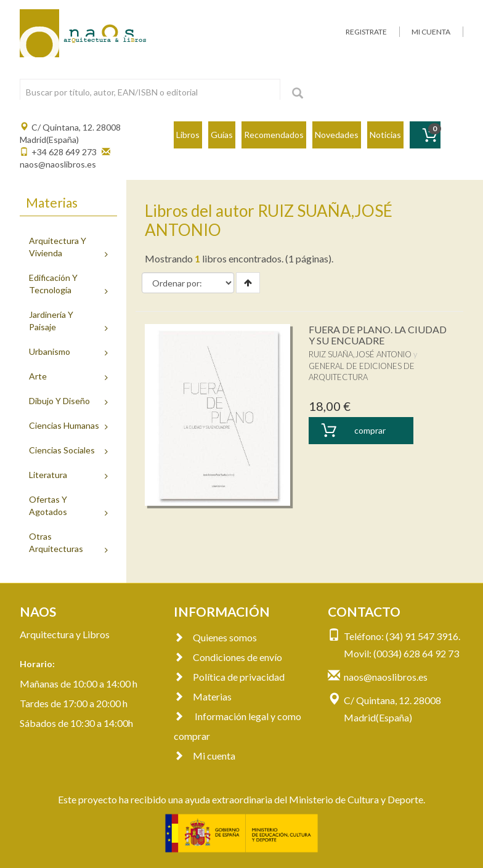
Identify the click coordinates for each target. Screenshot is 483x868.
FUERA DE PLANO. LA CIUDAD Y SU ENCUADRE (378, 335)
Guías (222, 135)
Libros (188, 135)
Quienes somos (215, 637)
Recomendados (274, 135)
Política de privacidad (229, 677)
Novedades (337, 135)
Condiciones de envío (228, 657)
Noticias (385, 135)
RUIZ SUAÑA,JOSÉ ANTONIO (360, 354)
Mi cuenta (205, 756)
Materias (203, 696)
